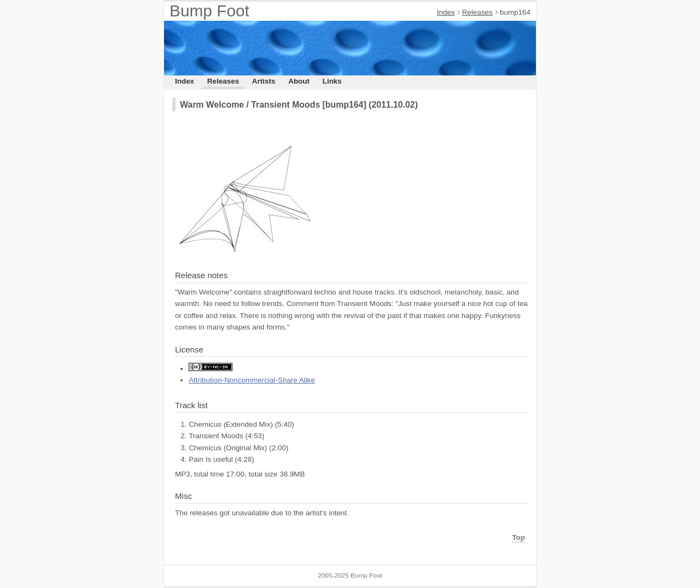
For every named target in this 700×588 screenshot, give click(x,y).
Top (518, 537)
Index (446, 12)
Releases (477, 12)
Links (332, 81)
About (299, 81)
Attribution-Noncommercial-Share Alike (252, 380)
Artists (264, 81)
